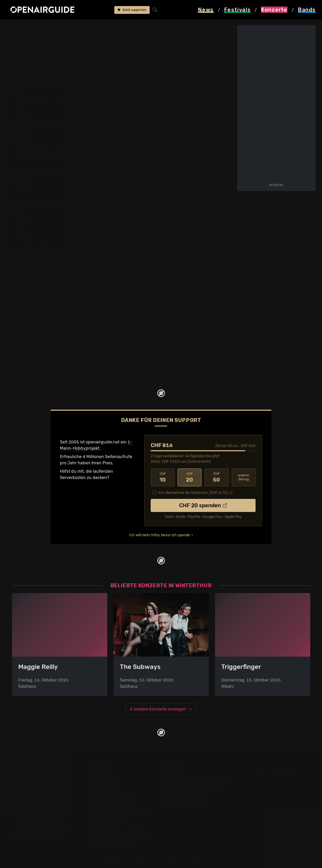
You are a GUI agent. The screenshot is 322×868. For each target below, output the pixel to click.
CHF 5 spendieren (36, 359)
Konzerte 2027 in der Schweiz (118, 833)
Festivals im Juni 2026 (34, 808)
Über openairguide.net (186, 777)
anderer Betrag (244, 477)
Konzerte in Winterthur (110, 796)
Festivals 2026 (26, 796)
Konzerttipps (101, 777)
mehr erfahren (23, 370)
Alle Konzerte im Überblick (114, 840)
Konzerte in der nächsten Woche (120, 808)
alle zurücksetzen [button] (54, 74)
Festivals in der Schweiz (36, 783)
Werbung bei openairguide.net (194, 789)
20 (190, 477)
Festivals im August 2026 (37, 821)
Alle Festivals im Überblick (38, 833)
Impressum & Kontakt (185, 802)
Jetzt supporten (132, 10)
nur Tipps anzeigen (214, 88)
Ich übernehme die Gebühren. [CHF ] (193, 493)
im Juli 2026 (91, 27)
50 (216, 477)
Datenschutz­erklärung (186, 796)
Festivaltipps (25, 777)
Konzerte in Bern (104, 789)
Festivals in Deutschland (36, 789)
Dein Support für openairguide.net (198, 783)
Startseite (16, 27)
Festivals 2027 (26, 802)
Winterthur (64, 27)
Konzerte (39, 27)
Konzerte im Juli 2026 (110, 821)
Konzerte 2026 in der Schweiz (118, 827)
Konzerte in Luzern (107, 802)
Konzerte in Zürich (106, 783)
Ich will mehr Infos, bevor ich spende (160, 535)
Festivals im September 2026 (41, 827)
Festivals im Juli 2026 (33, 815)
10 (163, 477)
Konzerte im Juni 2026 (111, 815)
